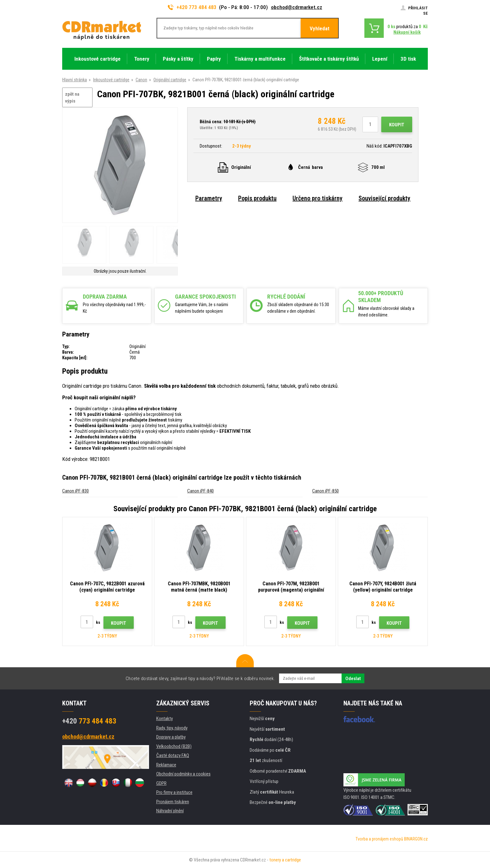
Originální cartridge (170, 80)
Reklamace (166, 765)
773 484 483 (89, 721)
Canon (141, 80)
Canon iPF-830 (75, 491)
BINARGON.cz (416, 839)
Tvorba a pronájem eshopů (379, 839)
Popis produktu (257, 198)
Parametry (209, 198)
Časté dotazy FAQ (173, 755)
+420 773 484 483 (192, 7)
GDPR (161, 783)
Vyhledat (320, 28)
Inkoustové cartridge (111, 80)
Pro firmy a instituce (174, 792)
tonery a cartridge (285, 860)
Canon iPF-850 (325, 491)
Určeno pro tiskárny (317, 198)
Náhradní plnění (170, 811)
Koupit (397, 125)
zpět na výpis (72, 98)
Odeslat (353, 679)
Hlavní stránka (75, 80)
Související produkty (384, 198)
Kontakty (165, 719)
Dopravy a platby (171, 737)
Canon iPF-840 (200, 491)
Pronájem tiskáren (173, 802)
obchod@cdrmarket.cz (297, 7)
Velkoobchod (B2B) (174, 746)
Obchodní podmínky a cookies (183, 774)
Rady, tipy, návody (172, 728)
